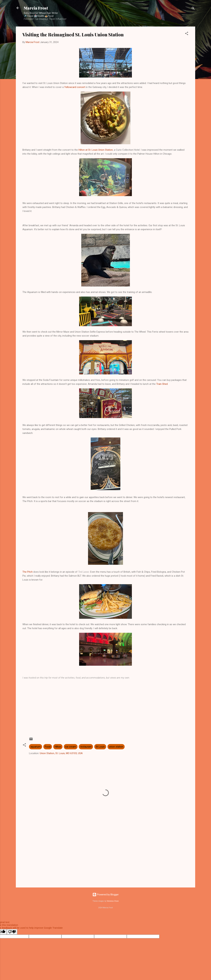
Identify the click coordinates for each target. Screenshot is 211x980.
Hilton (58, 747)
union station (116, 747)
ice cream (71, 747)
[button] (187, 34)
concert (81, 87)
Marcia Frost (36, 8)
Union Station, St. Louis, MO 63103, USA (61, 753)
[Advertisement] (105, 705)
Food (48, 747)
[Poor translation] (12, 932)
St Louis (100, 747)
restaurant (86, 747)
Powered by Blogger (106, 895)
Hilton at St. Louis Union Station (96, 150)
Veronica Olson (113, 901)
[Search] (193, 9)
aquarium (36, 747)
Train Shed (162, 384)
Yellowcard (70, 87)
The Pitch (28, 572)
